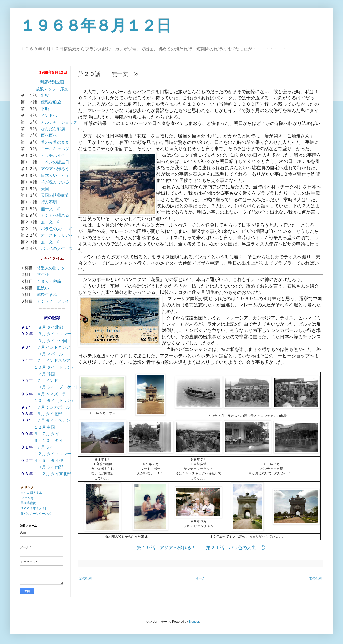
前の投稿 (316, 578)
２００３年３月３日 (34, 508)
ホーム (201, 578)
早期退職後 (28, 503)
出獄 (45, 95)
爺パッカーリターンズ (36, 514)
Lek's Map (27, 498)
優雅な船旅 (51, 102)
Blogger (194, 622)
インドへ (49, 115)
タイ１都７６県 (31, 493)
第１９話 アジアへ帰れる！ (166, 548)
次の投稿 (85, 578)
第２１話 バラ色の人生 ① (236, 548)
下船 (45, 109)
